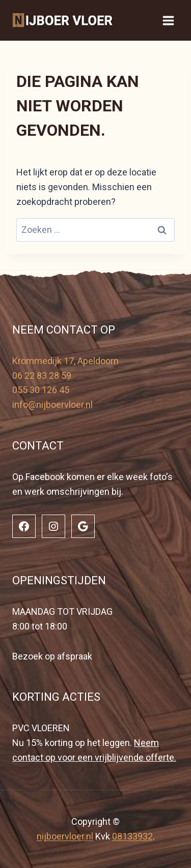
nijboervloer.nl (65, 836)
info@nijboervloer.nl (52, 405)
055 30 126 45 (41, 390)
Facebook (45, 477)
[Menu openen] (168, 20)
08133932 (132, 836)
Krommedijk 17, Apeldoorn (65, 361)
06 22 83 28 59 (42, 376)
